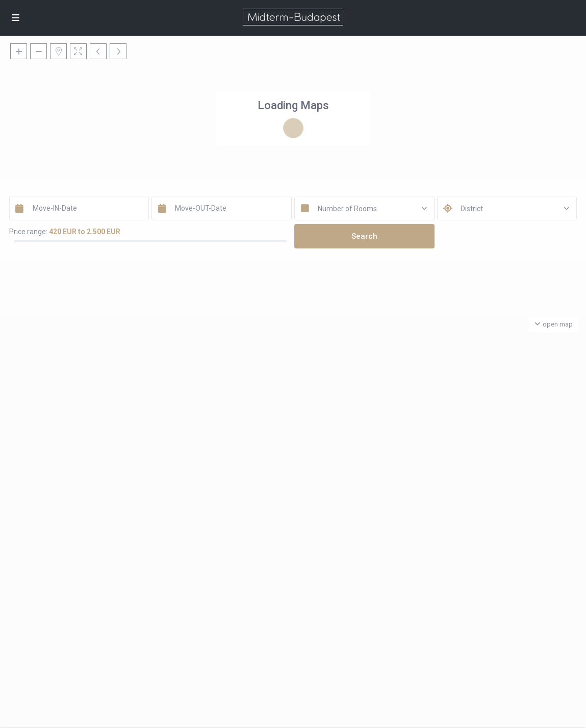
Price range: (28, 232)
